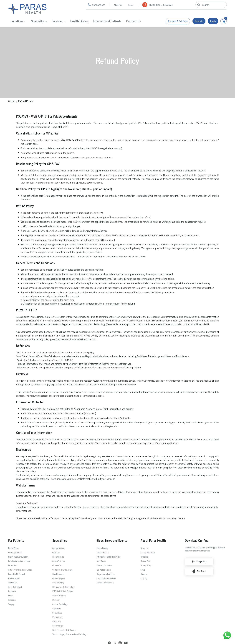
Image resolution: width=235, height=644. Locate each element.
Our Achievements (148, 543)
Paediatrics (57, 612)
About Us (118, 5)
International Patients (107, 21)
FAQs (143, 560)
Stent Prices (101, 551)
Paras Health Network (17, 564)
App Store (199, 561)
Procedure (12, 581)
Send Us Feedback (15, 577)
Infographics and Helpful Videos (109, 547)
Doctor (11, 586)
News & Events (103, 543)
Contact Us (134, 21)
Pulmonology (57, 607)
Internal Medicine (59, 586)
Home (11, 91)
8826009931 (155, 5)
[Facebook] (109, 633)
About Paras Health (153, 531)
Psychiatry (57, 599)
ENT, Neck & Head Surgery (63, 581)
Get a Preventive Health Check (20, 560)
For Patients (16, 531)
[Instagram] (120, 633)
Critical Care (57, 603)
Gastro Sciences (58, 551)
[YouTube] (126, 633)
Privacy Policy (146, 555)
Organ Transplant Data (106, 564)
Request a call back (178, 21)
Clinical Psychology (60, 594)
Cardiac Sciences (59, 538)
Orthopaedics (57, 555)
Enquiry (144, 568)
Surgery (11, 594)
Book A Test (13, 555)
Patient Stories (14, 568)
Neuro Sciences (58, 547)
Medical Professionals (105, 573)
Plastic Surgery (58, 573)
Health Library (80, 21)
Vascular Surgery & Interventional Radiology (69, 624)
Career (131, 5)
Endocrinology (58, 616)
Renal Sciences (58, 564)
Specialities (60, 531)
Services (57, 21)
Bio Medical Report (104, 560)
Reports (199, 21)
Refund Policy (146, 551)
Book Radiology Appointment (19, 551)
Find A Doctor (14, 538)
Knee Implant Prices (104, 555)
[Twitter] (115, 633)
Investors (144, 547)
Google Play (199, 552)
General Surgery (59, 568)
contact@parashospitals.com (117, 497)
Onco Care (56, 543)
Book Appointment (15, 543)
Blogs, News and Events (112, 531)
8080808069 (99, 5)
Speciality (37, 21)
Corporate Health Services (106, 568)
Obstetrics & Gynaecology (62, 560)
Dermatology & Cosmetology (63, 577)
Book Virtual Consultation (18, 547)
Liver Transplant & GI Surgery (64, 620)
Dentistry (56, 590)
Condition (12, 590)
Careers (144, 564)
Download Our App (197, 531)
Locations (17, 21)
